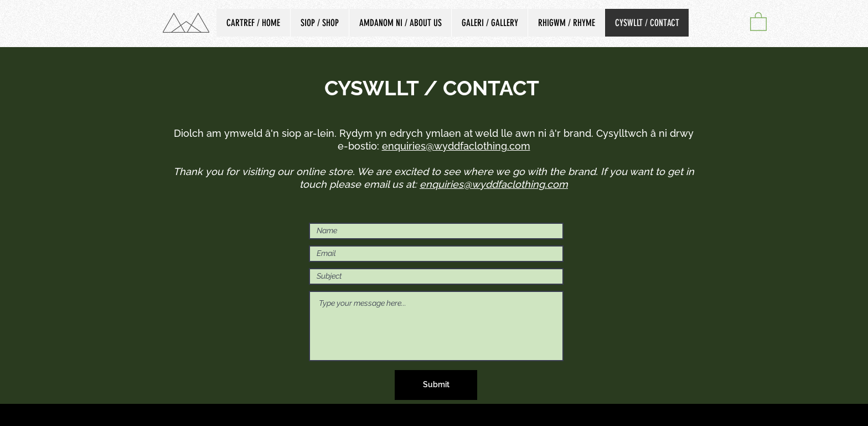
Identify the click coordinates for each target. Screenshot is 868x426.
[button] (758, 21)
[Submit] (436, 385)
